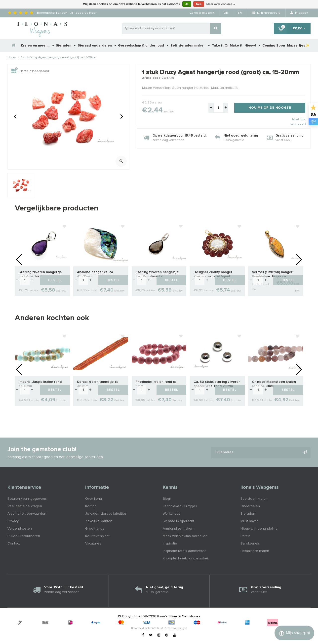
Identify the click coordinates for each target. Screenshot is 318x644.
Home (12, 58)
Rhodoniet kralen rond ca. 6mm (156, 384)
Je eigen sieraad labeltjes (106, 514)
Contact (14, 544)
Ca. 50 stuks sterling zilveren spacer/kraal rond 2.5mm (217, 384)
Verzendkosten (20, 529)
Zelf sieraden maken (190, 46)
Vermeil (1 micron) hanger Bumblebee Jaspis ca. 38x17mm (272, 274)
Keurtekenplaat (97, 536)
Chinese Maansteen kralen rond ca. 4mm (274, 384)
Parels (245, 536)
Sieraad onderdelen (97, 46)
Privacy (13, 521)
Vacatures (93, 544)
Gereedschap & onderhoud (143, 46)
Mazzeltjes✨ (298, 46)
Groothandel (95, 529)
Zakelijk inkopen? (202, 13)
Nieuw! (252, 46)
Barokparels (250, 544)
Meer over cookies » (221, 4)
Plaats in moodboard (30, 71)
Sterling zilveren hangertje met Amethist (40, 274)
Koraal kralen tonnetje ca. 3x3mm (98, 384)
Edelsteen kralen (254, 499)
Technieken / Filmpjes (180, 506)
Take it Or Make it (227, 46)
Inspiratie (170, 544)
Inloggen (299, 13)
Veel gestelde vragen (25, 506)
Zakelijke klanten (99, 521)
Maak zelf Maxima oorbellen (185, 536)
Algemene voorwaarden (27, 514)
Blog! (167, 499)
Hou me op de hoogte (270, 108)
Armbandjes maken (178, 529)
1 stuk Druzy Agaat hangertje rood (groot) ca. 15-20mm (59, 58)
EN (240, 13)
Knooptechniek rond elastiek (186, 558)
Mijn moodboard (266, 13)
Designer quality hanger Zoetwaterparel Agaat (213, 274)
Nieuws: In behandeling (259, 529)
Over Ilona (94, 499)
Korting (91, 506)
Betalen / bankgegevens (27, 499)
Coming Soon (274, 46)
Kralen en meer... (37, 46)
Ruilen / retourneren (24, 536)
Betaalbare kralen (255, 551)
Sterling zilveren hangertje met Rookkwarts (157, 274)
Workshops (172, 514)
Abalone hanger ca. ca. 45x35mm (95, 274)
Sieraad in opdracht (178, 521)
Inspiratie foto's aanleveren (185, 551)
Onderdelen (250, 506)
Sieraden (66, 46)
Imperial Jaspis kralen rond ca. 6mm (40, 384)
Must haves (250, 521)
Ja (187, 4)
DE (226, 13)
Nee (199, 4)
